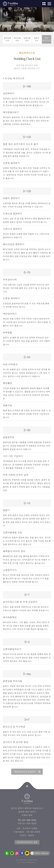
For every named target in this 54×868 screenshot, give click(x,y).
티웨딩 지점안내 (41, 853)
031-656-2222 (29, 820)
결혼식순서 (37, 39)
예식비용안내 (17, 39)
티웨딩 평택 (12, 4)
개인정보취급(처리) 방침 (27, 842)
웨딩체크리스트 (47, 39)
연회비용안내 (27, 39)
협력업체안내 (7, 39)
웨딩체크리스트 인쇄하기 (25, 772)
